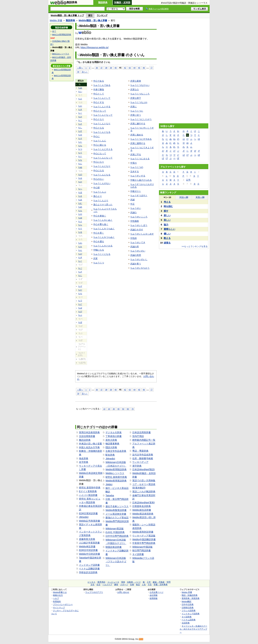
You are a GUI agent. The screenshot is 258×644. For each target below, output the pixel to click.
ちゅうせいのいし (139, 259)
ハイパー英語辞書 (88, 495)
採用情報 (154, 598)
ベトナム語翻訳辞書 (89, 569)
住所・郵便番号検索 (143, 458)
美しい (167, 220)
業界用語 (101, 582)
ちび (80, 312)
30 (114, 409)
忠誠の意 (135, 247)
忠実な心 (135, 89)
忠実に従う (136, 115)
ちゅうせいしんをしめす (142, 234)
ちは (80, 178)
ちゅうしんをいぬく (103, 220)
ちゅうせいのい (138, 251)
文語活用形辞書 (87, 436)
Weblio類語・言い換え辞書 (93, 20)
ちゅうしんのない (102, 183)
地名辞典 (84, 458)
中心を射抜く (100, 216)
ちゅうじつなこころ (140, 94)
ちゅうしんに (100, 141)
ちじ (80, 275)
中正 (132, 204)
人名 (144, 585)
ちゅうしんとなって (103, 115)
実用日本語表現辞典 (89, 432)
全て (54, 31)
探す (166, 211)
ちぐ (80, 261)
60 (128, 409)
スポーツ (124, 585)
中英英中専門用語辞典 (144, 543)
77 (151, 68)
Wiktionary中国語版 (142, 547)
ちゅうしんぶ (100, 192)
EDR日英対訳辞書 (88, 513)
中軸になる (99, 250)
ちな (80, 160)
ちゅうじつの (137, 167)
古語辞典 (186, 623)
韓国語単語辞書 (114, 547)
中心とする (99, 102)
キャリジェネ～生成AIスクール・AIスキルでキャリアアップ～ (193, 629)
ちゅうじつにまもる (140, 159)
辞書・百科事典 (161, 585)
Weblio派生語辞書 (142, 510)
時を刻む (168, 206)
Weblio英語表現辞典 (143, 514)
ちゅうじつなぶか (139, 102)
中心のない (99, 179)
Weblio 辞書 (56, 20)
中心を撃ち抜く (101, 224)
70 (133, 409)
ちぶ (80, 315)
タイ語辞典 (187, 617)
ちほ (80, 192)
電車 (123, 582)
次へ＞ (85, 72)
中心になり (99, 162)
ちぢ (80, 294)
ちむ (80, 203)
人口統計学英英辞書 (89, 543)
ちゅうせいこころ (139, 217)
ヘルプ (56, 598)
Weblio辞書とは (60, 592)
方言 (150, 585)
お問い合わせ (123, 592)
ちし (80, 128)
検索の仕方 (58, 595)
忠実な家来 (136, 81)
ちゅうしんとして (102, 98)
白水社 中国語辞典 (115, 532)
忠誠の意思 (136, 255)
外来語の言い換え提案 (90, 444)
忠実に (134, 107)
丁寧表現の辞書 (114, 436)
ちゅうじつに (137, 111)
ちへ (80, 189)
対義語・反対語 (122, 2)
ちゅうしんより (101, 200)
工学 (149, 582)
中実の (134, 163)
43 (130, 68)
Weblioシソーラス (115, 473)
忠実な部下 (136, 98)
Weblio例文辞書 (87, 547)
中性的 (134, 238)
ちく (80, 113)
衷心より (98, 196)
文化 (92, 585)
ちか (80, 106)
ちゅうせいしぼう (139, 225)
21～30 (200, 197)
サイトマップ (59, 608)
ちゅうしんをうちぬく (104, 229)
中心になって (100, 154)
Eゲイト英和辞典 (88, 491)
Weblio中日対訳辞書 (90, 554)
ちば (80, 308)
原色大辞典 (111, 440)
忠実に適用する (138, 143)
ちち (80, 146)
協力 (166, 225)
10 (104, 409)
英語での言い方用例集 (144, 480)
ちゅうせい (136, 208)
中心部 (97, 188)
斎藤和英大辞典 (87, 539)
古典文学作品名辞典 (116, 451)
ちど (80, 304)
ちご (80, 268)
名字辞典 (84, 462)
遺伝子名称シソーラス (117, 506)
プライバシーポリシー (63, 604)
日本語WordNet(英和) (143, 503)
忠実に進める (137, 135)
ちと (80, 156)
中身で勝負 (99, 89)
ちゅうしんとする (102, 107)
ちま (80, 196)
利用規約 (57, 601)
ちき (80, 110)
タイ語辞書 (138, 554)
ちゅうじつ (99, 263)
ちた (80, 142)
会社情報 (154, 595)
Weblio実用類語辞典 (116, 469)
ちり (80, 229)
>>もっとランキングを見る (195, 246)
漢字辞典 (137, 466)
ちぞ (80, 286)
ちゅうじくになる (102, 254)
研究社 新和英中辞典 (116, 477)
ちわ (80, 243)
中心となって (100, 111)
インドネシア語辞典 (191, 614)
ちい (80, 92)
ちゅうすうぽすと (139, 196)
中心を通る (99, 241)
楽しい (167, 215)
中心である (99, 81)
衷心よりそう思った (103, 205)
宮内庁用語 (138, 436)
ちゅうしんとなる (102, 132)
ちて (80, 153)
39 (111, 68)
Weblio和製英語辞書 (116, 510)
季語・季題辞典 (140, 451)
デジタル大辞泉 (114, 432)
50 (123, 409)
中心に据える (100, 145)
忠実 (95, 258)
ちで (80, 301)
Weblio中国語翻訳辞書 (144, 539)
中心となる (99, 128)
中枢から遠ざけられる (141, 180)
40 (116, 68)
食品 (138, 585)
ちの (80, 175)
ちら (80, 225)
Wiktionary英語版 (114, 529)
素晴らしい (169, 229)
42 (125, 68)
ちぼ (80, 322)
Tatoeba (110, 495)
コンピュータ (113, 582)
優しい (167, 234)
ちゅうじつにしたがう (141, 119)
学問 (168, 582)
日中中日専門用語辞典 (117, 536)
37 (101, 68)
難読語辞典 (85, 440)
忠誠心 (134, 212)
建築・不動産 (159, 582)
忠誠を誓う (136, 264)
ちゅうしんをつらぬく (104, 237)
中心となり (99, 119)
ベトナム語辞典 (189, 620)
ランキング (102, 15)
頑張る (167, 243)
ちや (80, 214)
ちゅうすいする (138, 176)
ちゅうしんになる (102, 175)
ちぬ (80, 167)
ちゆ (80, 218)
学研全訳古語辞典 (88, 572)
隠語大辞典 (111, 447)
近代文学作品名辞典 (143, 455)
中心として (99, 94)
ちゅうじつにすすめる (141, 139)
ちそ (80, 138)
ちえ (80, 99)
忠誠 (132, 200)
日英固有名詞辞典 (142, 506)
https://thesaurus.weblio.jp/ (94, 47)
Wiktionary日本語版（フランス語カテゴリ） (116, 562)
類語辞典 (103, 2)
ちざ (80, 272)
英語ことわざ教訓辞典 (144, 492)
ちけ (80, 117)
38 (106, 68)
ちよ (80, 221)
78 (78, 72)
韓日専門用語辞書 (142, 550)
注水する (135, 171)
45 (139, 68)
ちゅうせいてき (138, 242)
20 (109, 409)
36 (97, 68)
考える (167, 202)
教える (167, 238)
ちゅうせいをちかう (140, 268)
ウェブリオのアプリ (94, 592)
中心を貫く (99, 233)
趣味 (116, 585)
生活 (98, 585)
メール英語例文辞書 (116, 514)
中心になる (99, 171)
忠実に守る (136, 155)
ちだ (80, 290)
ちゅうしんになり (102, 166)
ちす (80, 131)
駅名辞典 (110, 455)
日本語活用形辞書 (142, 432)
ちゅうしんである (102, 85)
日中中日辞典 (188, 604)
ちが (80, 254)
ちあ (80, 88)
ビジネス (91, 582)
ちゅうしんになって (103, 158)
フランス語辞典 (189, 610)
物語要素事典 (112, 444)
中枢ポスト (136, 191)
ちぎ (80, 258)
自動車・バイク (134, 582)
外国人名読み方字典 (89, 447)
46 (144, 68)
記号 (188, 180)
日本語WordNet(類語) (143, 469)
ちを (80, 247)
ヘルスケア (107, 585)
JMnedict (84, 517)
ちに (80, 164)
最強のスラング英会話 (117, 518)
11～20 (184, 197)
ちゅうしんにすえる (103, 149)
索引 (90, 15)
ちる (80, 232)
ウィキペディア (140, 462)
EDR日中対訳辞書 (88, 550)
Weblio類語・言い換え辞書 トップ (67, 15)
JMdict (109, 484)
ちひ (80, 182)
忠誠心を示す (137, 230)
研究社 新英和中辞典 (90, 488)
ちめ (80, 207)
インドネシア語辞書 (89, 565)
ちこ (80, 120)
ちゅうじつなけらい (140, 85)
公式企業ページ (156, 592)
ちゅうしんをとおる (103, 246)
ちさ (80, 124)
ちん (80, 250)
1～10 (167, 197)
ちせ (80, 135)
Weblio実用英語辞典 (116, 481)
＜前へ (80, 68)
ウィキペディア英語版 (144, 536)
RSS (141, 639)
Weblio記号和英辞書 (90, 521)
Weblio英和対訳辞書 (143, 532)
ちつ (80, 149)
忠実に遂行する (138, 124)
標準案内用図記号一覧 (144, 440)
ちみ (80, 200)
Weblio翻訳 (187, 601)
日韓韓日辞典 (188, 608)
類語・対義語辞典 (190, 595)
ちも (80, 211)
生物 (132, 585)
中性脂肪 (135, 221)
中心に (97, 136)
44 (134, 68)
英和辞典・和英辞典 (191, 598)
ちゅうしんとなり (102, 124)
